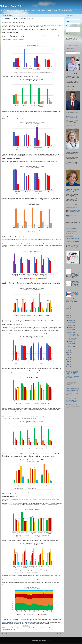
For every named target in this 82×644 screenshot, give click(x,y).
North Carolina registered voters (40, 628)
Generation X (20, 628)
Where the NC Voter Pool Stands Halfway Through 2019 (74, 335)
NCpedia (68, 407)
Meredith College (73, 157)
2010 (68, 363)
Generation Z (25, 628)
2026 (68, 307)
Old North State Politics (13, 6)
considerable (26, 622)
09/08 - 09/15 (71, 327)
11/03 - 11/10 (71, 322)
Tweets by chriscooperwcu (71, 229)
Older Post (60, 634)
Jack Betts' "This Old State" (71, 403)
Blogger (48, 641)
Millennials (31, 628)
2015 (68, 354)
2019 (68, 319)
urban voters (15, 629)
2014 (68, 356)
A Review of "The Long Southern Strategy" (73, 339)
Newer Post (6, 634)
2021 (68, 315)
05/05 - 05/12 (71, 345)
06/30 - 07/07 (71, 333)
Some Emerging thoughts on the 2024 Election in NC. (75, 294)
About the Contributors (70, 47)
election (18, 622)
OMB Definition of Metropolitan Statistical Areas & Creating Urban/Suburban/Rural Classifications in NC (72, 373)
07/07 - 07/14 (71, 331)
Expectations (5, 622)
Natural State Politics (74, 209)
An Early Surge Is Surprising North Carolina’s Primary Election (75, 272)
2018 (68, 349)
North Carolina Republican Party (72, 390)
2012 (68, 359)
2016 (68, 352)
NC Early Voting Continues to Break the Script (75, 282)
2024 (68, 310)
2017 (68, 351)
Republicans (49, 628)
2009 (68, 365)
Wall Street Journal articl (44, 499)
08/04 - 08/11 (71, 329)
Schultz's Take (73, 214)
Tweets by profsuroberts (71, 233)
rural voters (55, 628)
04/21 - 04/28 (71, 347)
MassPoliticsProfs (76, 210)
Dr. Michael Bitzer (69, 74)
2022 (68, 314)
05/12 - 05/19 (71, 343)
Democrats (14, 628)
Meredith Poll (71, 156)
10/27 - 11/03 (71, 324)
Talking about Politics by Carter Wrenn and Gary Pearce (72, 401)
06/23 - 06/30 (71, 341)
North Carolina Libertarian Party (72, 392)
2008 (68, 366)
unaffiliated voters (9, 629)
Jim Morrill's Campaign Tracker (72, 399)
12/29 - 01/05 (71, 320)
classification (10, 329)
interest (31, 622)
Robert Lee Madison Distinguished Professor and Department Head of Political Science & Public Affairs (72, 115)
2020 (15, 622)
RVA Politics (72, 218)
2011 (68, 361)
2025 (68, 308)
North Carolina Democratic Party (72, 389)
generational (7, 244)
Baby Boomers (9, 628)
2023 (68, 312)
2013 (68, 358)
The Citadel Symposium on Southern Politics (71, 405)
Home (33, 634)
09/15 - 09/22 (71, 326)
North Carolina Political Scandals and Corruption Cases (72, 377)
